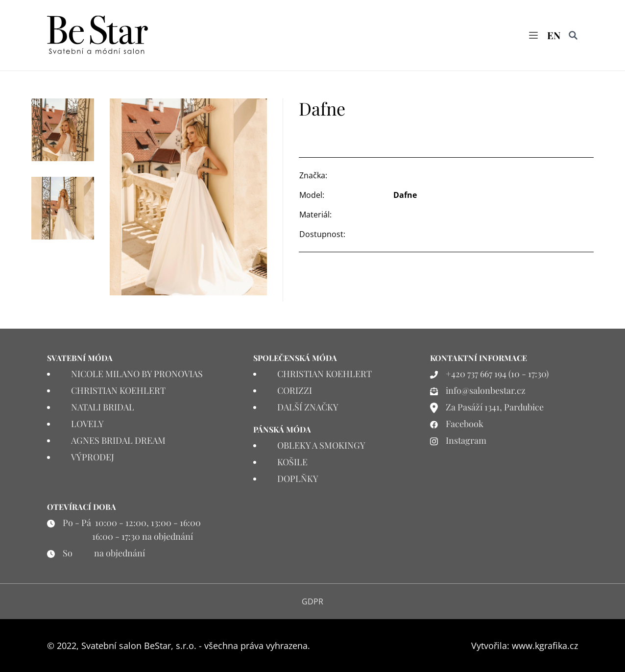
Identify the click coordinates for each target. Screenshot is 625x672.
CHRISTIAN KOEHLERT (118, 390)
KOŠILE (292, 462)
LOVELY (87, 424)
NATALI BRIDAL (103, 407)
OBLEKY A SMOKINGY (321, 445)
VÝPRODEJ (93, 457)
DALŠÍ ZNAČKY (308, 407)
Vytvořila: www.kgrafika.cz (525, 646)
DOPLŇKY (298, 479)
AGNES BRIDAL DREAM (118, 440)
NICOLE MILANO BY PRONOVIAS (137, 374)
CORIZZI (295, 390)
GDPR (312, 601)
